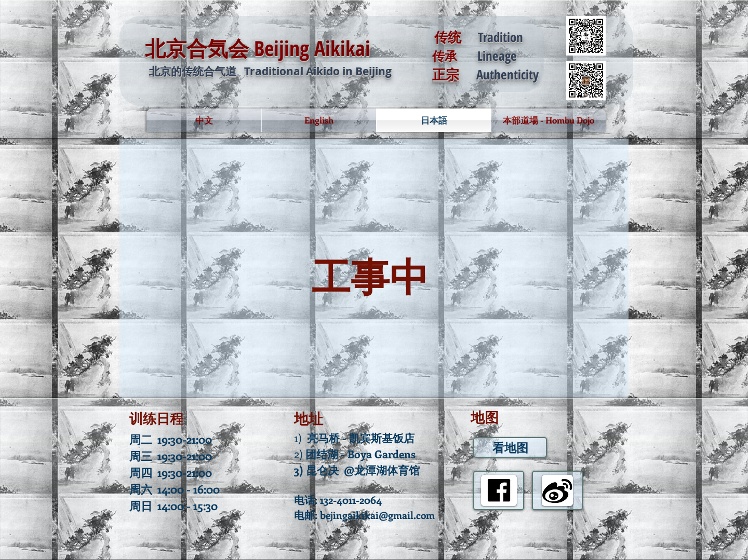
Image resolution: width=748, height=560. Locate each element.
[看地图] (510, 447)
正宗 (446, 74)
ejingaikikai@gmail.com (380, 515)
